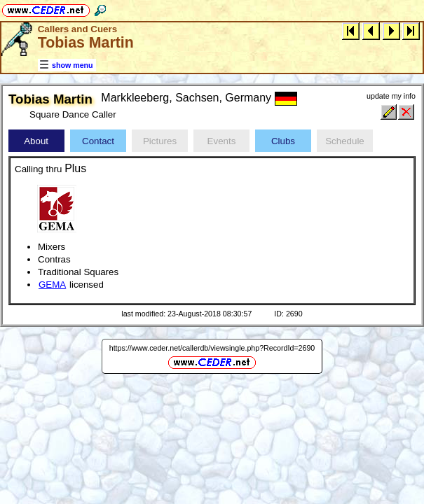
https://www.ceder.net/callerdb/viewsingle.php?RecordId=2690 (212, 348)
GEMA (52, 285)
